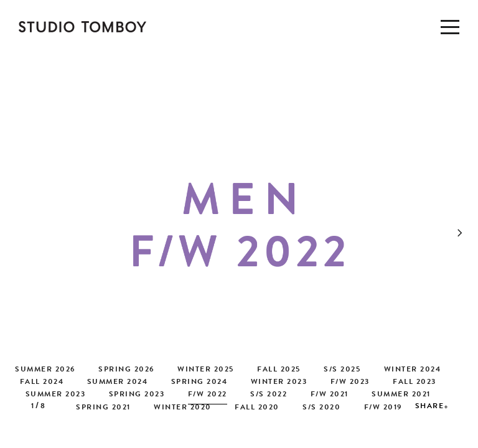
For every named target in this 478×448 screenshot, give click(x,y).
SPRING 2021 (103, 408)
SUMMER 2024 (118, 383)
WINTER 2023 (279, 383)
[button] (466, 229)
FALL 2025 (279, 370)
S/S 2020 (321, 408)
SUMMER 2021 (401, 395)
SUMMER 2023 (56, 395)
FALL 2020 (257, 408)
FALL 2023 (415, 383)
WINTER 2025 (206, 370)
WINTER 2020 (183, 408)
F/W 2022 (208, 395)
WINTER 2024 (413, 370)
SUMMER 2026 (45, 370)
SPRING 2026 (126, 370)
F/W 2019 (383, 408)
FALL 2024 (42, 383)
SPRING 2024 (199, 383)
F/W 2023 (350, 383)
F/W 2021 (330, 395)
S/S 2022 (269, 395)
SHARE (430, 407)
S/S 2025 (342, 370)
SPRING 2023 (137, 395)
